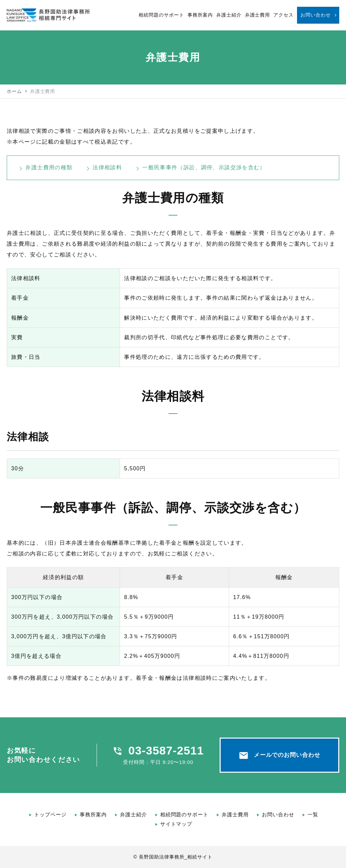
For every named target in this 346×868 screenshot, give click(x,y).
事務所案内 (200, 15)
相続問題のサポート (161, 15)
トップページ (50, 814)
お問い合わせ (316, 15)
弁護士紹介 (229, 15)
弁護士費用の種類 (49, 167)
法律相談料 (107, 167)
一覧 (313, 814)
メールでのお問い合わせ (280, 755)
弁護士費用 (258, 15)
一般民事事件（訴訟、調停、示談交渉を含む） (204, 167)
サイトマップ (176, 824)
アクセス (283, 15)
